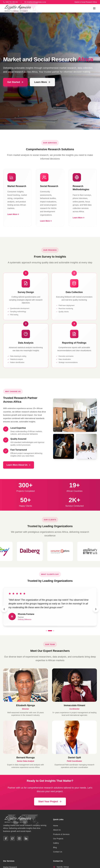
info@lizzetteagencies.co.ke (35, 2)
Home (56, 826)
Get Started (15, 82)
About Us (57, 830)
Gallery (56, 843)
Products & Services (61, 834)
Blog (55, 847)
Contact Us (58, 852)
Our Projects (58, 839)
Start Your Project (50, 802)
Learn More (42, 82)
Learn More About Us (19, 465)
